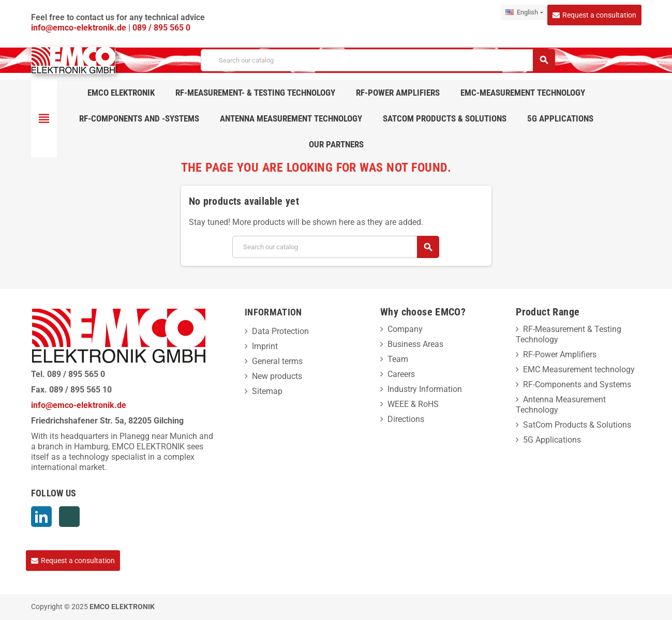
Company (405, 329)
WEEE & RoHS (413, 404)
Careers (401, 374)
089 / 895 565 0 (161, 28)
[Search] (377, 60)
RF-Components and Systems (577, 384)
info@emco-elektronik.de (80, 28)
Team (398, 359)
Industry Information (425, 389)
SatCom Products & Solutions (577, 425)
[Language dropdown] (524, 12)
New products (277, 376)
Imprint (265, 346)
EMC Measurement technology (579, 369)
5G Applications (552, 440)
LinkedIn (41, 517)
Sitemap (267, 391)
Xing (69, 517)
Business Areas (415, 344)
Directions (406, 419)
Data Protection (280, 331)
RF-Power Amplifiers (560, 354)
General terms (277, 361)
